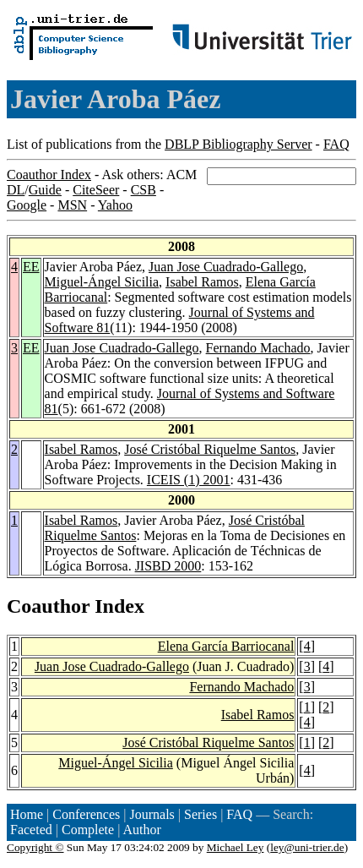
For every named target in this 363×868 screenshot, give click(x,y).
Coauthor (48, 606)
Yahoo (115, 205)
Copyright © (35, 847)
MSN (72, 205)
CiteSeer (96, 190)
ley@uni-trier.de (307, 847)
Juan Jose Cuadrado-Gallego (226, 267)
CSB (144, 190)
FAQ (336, 144)
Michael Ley (236, 847)
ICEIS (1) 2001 (189, 480)
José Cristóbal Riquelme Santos (210, 449)
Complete (88, 830)
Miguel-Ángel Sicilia (102, 282)
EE (31, 267)
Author (142, 830)
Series (200, 814)
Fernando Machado (258, 348)
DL (16, 190)
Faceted (31, 830)
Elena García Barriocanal (226, 646)
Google (27, 205)
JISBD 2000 (168, 566)
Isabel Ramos (202, 282)
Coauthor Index (49, 175)
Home (27, 814)
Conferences (86, 814)
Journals (152, 814)
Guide (45, 190)
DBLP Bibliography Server (238, 144)
